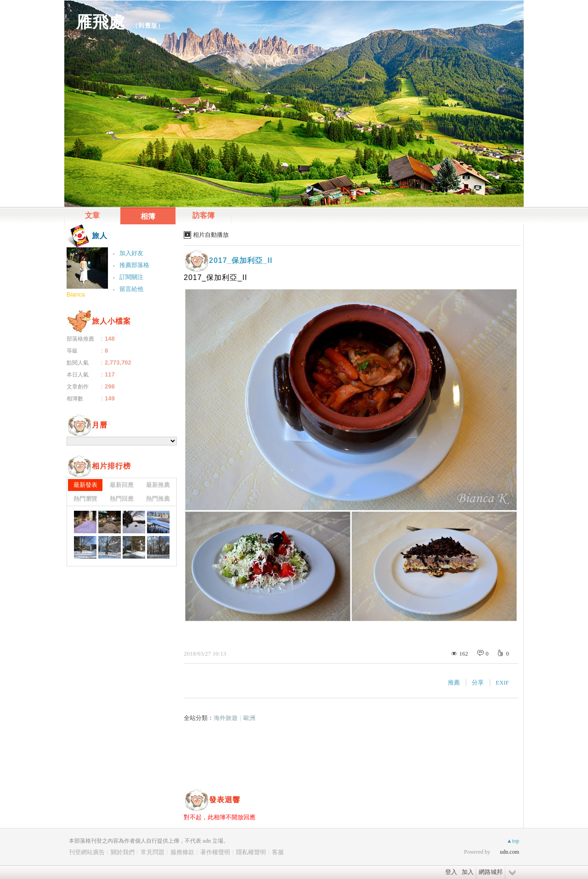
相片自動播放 (211, 235)
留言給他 (131, 289)
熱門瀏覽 (85, 499)
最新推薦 (158, 485)
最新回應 (122, 485)
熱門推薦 (158, 499)
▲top (513, 841)
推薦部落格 (134, 265)
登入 (451, 872)
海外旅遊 (226, 718)
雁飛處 (101, 22)
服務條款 (182, 852)
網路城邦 (491, 872)
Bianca (76, 294)
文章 (92, 215)
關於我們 (123, 852)
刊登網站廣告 (87, 852)
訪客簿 (204, 215)
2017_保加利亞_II (241, 260)
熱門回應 (122, 499)
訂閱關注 (131, 277)
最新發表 (85, 485)
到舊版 (148, 26)
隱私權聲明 (251, 852)
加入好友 (131, 253)
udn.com (509, 852)
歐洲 (249, 718)
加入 (468, 872)
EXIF (502, 682)
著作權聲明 (215, 852)
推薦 (454, 682)
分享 (478, 682)
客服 (278, 852)
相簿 (148, 216)
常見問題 (153, 852)
